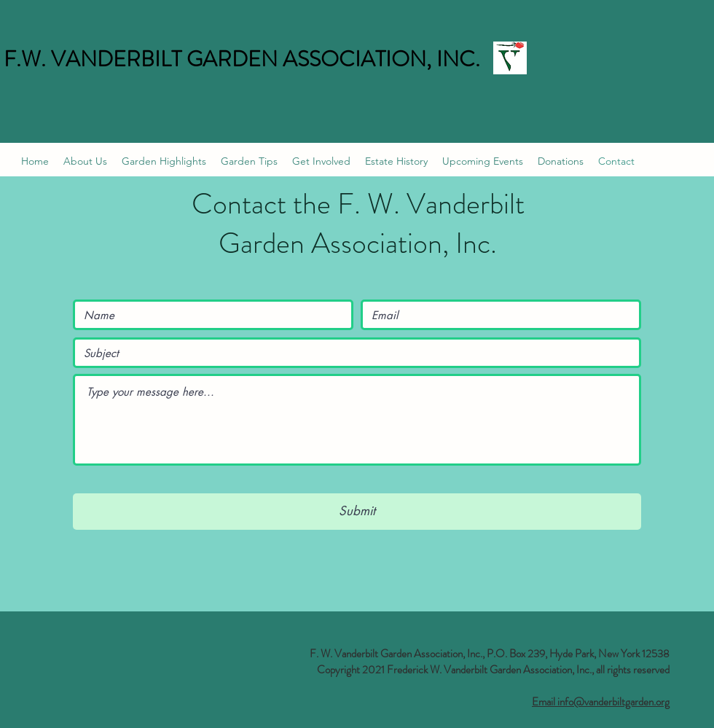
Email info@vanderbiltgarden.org (601, 702)
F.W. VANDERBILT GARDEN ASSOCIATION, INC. (242, 59)
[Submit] (357, 512)
